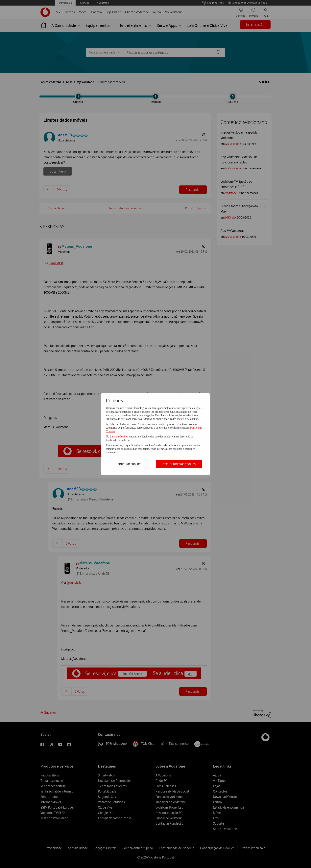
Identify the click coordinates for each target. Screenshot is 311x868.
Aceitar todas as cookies (179, 464)
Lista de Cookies (120, 437)
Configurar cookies (128, 464)
